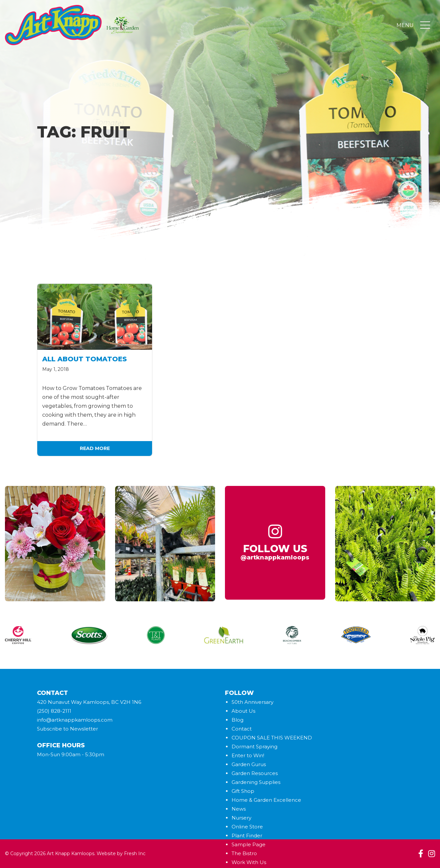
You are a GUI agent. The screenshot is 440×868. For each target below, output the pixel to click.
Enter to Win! (248, 755)
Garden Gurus (249, 764)
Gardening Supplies (256, 782)
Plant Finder (247, 836)
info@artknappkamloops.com (75, 720)
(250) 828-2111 (54, 711)
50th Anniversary (252, 702)
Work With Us (249, 862)
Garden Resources (255, 773)
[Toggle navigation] (425, 25)
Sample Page (249, 844)
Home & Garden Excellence (266, 800)
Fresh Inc (135, 853)
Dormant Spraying (254, 747)
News (239, 809)
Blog (237, 720)
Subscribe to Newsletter (67, 729)
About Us (243, 711)
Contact (242, 729)
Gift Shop (243, 791)
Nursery (241, 818)
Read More (95, 448)
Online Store (247, 827)
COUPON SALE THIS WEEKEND (272, 738)
